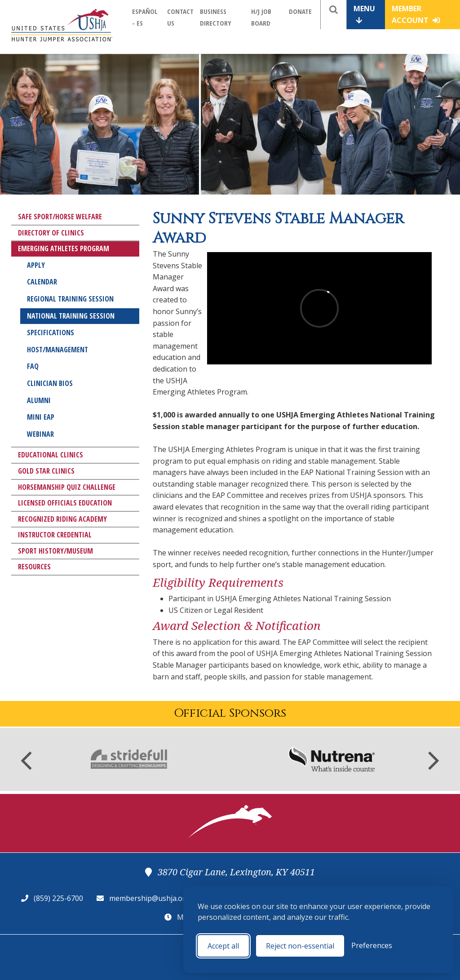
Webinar (40, 434)
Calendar (42, 282)
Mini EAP (41, 417)
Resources (34, 567)
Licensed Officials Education (65, 503)
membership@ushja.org (150, 898)
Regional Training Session (70, 299)
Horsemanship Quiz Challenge (67, 487)
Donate (300, 11)
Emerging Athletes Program (64, 248)
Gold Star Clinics (46, 471)
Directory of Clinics (51, 233)
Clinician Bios (50, 383)
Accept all (223, 946)
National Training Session (71, 316)
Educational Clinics (51, 455)
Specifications (51, 333)
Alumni (39, 400)
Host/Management (57, 350)
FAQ (33, 366)
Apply (36, 265)
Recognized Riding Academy (62, 519)
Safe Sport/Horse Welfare (60, 217)
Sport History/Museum (55, 551)
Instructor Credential (55, 535)
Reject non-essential (300, 946)
